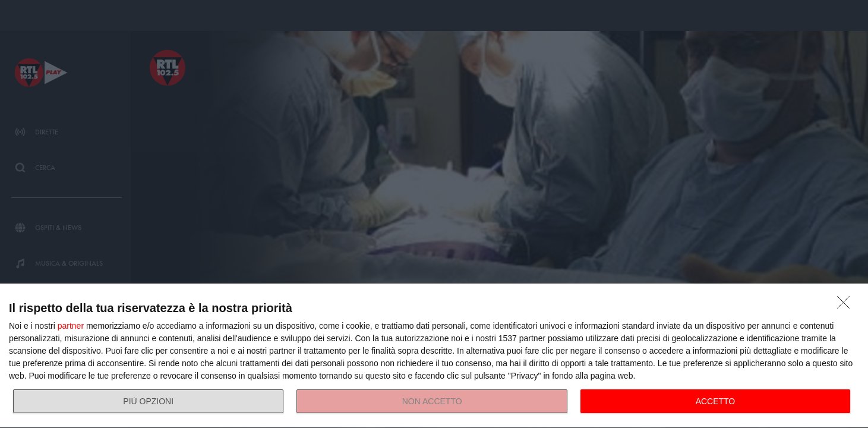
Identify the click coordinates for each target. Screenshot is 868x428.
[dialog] (434, 356)
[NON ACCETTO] (847, 306)
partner (71, 326)
